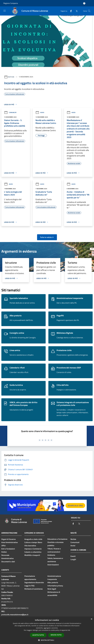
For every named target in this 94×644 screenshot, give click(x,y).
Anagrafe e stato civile (33, 539)
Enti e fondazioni (8, 549)
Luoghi (73, 559)
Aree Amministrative (10, 542)
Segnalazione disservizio (34, 582)
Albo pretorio (53, 582)
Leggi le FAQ (29, 586)
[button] (47, 640)
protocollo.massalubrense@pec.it (15, 615)
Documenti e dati (8, 562)
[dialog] (47, 630)
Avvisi (40, 112)
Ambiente (51, 555)
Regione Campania (11, 3)
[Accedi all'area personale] (84, 3)
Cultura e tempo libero (33, 542)
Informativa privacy (55, 586)
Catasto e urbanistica (33, 552)
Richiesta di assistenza (33, 589)
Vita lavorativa (30, 546)
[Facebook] (70, 11)
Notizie (11, 77)
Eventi (73, 556)
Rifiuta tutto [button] (56, 635)
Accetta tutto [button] (38, 635)
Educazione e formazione (57, 539)
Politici (4, 552)
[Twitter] (76, 11)
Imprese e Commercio (33, 549)
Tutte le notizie (47, 237)
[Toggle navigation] (5, 11)
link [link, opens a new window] (69, 630)
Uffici (3, 546)
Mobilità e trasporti (32, 555)
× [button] (91, 619)
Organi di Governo (9, 539)
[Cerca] (89, 11)
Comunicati (10, 112)
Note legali (52, 589)
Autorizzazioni (53, 565)
